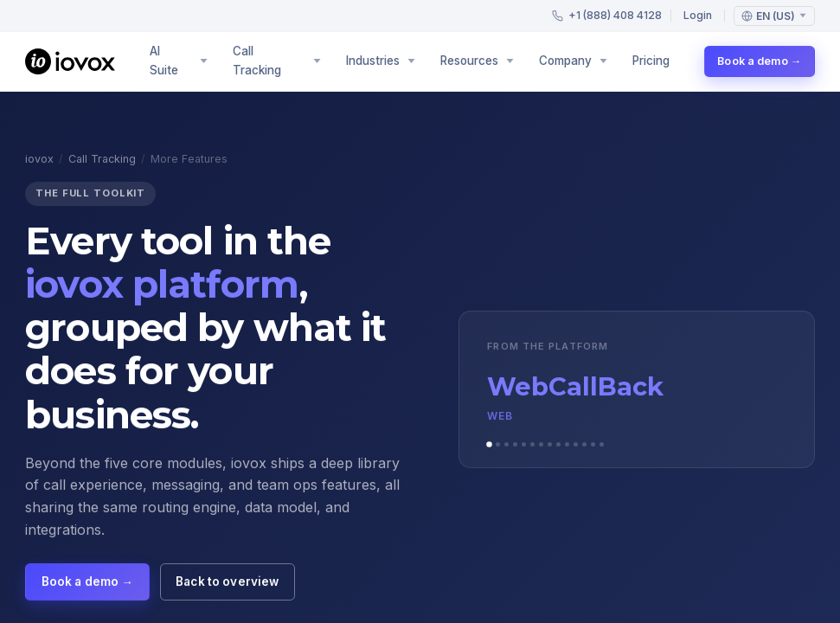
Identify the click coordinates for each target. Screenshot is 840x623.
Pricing (651, 61)
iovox (39, 161)
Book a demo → (759, 61)
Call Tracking (102, 161)
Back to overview (227, 584)
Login (698, 15)
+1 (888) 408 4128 (607, 15)
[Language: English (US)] (774, 16)
